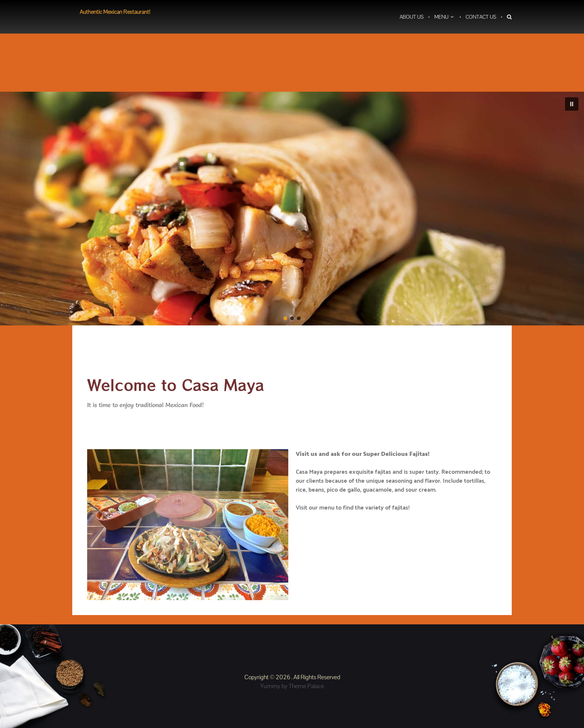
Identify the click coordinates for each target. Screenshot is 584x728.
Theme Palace (306, 686)
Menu (441, 17)
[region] (292, 209)
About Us (412, 17)
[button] (572, 104)
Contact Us (481, 17)
